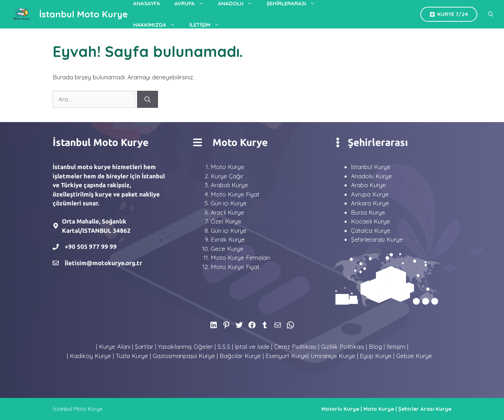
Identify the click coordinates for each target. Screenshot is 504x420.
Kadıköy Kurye (90, 356)
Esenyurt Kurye (287, 356)
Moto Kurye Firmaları (240, 258)
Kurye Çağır (227, 176)
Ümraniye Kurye (333, 356)
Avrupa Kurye (370, 194)
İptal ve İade (252, 346)
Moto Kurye (227, 167)
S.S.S (224, 346)
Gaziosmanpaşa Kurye (184, 356)
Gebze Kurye (414, 356)
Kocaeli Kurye (371, 221)
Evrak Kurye (228, 239)
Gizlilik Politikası (343, 346)
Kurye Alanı (115, 346)
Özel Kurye (226, 221)
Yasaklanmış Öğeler (185, 346)
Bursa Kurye (368, 212)
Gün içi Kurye (229, 203)
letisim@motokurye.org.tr (104, 263)
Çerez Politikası (295, 346)
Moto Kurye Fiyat (235, 194)
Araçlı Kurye (227, 212)
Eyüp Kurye (376, 356)
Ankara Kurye (370, 203)
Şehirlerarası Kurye (377, 239)
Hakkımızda (158, 25)
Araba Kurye (368, 185)
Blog (375, 346)
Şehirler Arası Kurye (425, 409)
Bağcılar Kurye (240, 356)
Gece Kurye (227, 249)
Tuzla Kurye (132, 356)
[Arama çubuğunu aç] (491, 14)
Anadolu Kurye (371, 176)
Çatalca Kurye (371, 230)
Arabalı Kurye (229, 185)
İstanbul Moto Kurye (83, 14)
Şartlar (144, 346)
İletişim (208, 25)
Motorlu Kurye (340, 409)
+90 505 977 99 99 (91, 246)
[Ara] (148, 99)
